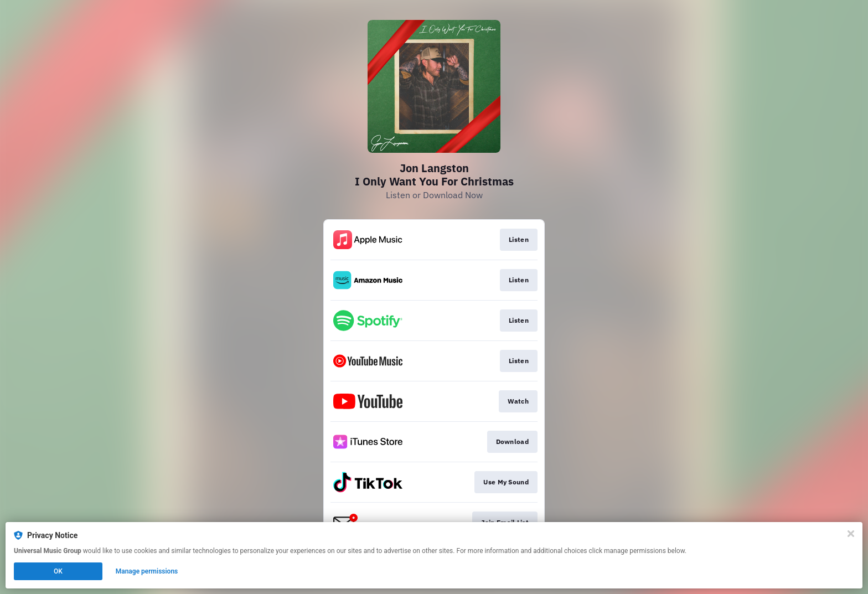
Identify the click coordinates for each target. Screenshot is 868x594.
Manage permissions (147, 571)
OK (58, 571)
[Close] (851, 534)
